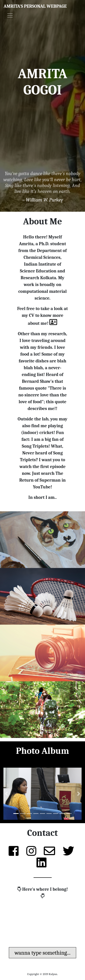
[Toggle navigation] (10, 15)
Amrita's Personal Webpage (35, 6)
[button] (6, 794)
